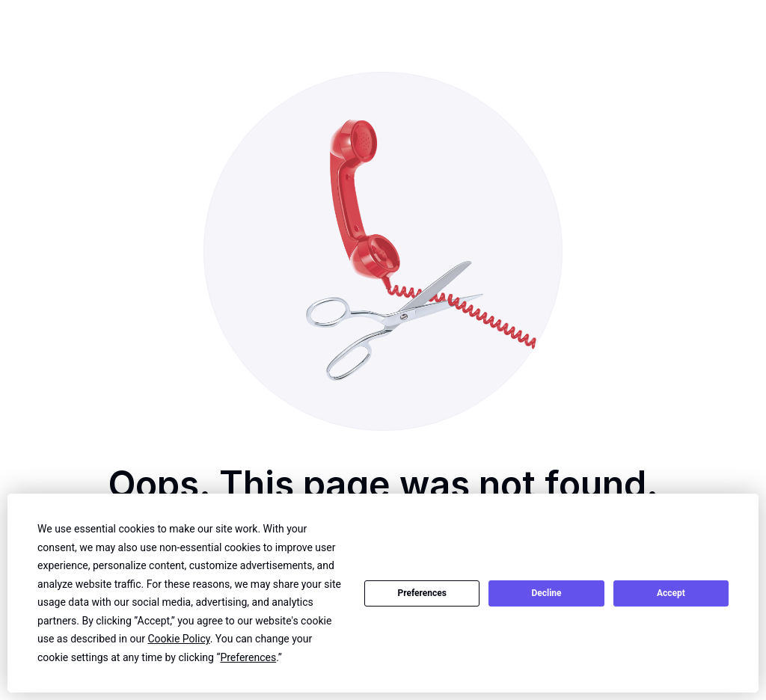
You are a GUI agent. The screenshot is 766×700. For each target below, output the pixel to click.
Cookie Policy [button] (178, 639)
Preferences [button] (248, 657)
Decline (546, 593)
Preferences (422, 593)
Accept (671, 593)
